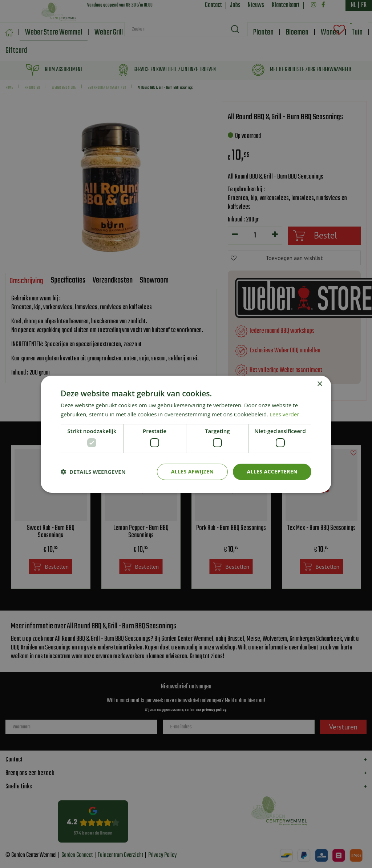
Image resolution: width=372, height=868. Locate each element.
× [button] (320, 384)
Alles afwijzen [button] (193, 471)
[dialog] (186, 434)
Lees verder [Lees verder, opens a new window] (284, 414)
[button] (93, 472)
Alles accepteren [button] (272, 471)
